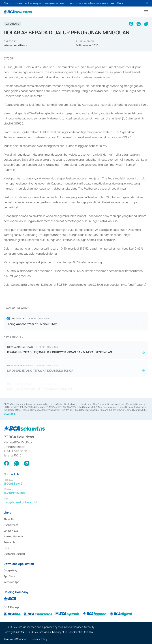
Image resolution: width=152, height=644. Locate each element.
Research (9, 542)
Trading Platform (13, 536)
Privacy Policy (39, 639)
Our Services (11, 525)
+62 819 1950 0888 (16, 493)
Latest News (11, 531)
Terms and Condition (15, 639)
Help (6, 548)
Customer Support (14, 554)
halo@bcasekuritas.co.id (20, 502)
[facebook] (131, 24)
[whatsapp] (139, 24)
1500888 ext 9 (13, 484)
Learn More (116, 3)
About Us (9, 519)
